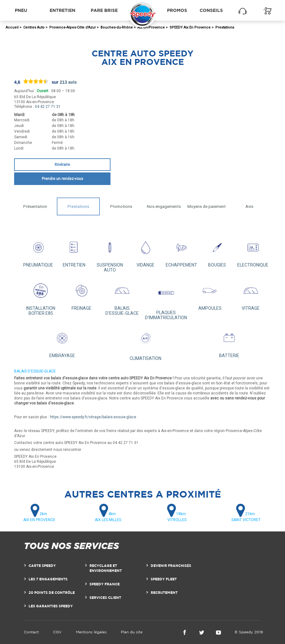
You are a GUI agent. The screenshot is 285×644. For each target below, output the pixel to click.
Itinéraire (62, 165)
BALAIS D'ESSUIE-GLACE (122, 297)
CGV (57, 632)
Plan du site (132, 632)
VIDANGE (145, 252)
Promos (177, 10)
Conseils (211, 10)
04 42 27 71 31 (48, 107)
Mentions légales (91, 632)
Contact (31, 632)
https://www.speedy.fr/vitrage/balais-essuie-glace (93, 417)
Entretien (62, 10)
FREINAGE (81, 295)
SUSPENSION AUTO (110, 254)
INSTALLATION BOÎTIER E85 (41, 297)
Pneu (21, 10)
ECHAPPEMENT (181, 252)
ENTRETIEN (74, 252)
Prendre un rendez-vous (62, 179)
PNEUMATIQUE (38, 252)
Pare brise (104, 10)
